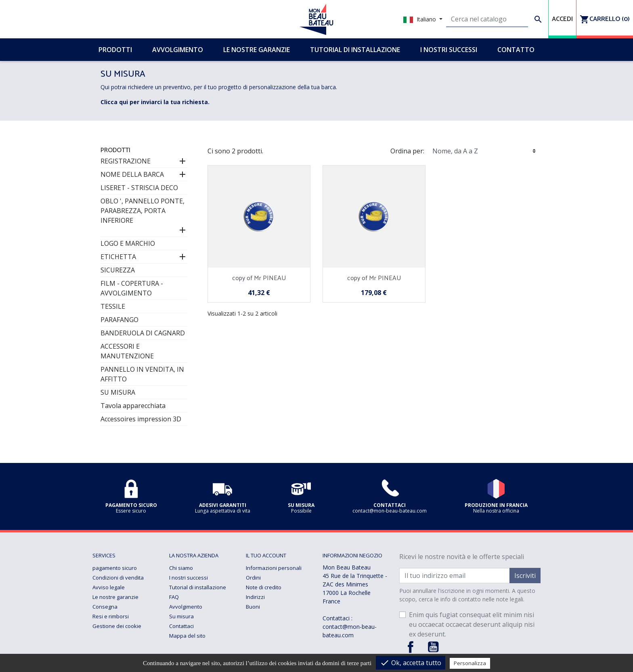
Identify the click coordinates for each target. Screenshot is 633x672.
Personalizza (470, 663)
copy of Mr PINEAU (259, 278)
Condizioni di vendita (118, 578)
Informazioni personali (274, 568)
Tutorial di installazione (198, 587)
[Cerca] (487, 19)
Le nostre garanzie (115, 597)
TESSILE (113, 306)
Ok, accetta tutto (411, 663)
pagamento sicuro (115, 568)
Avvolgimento (186, 607)
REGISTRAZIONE (126, 161)
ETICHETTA (118, 257)
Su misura (181, 616)
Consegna (105, 607)
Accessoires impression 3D (141, 419)
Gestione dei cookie (117, 626)
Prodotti (115, 150)
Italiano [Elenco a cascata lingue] (420, 19)
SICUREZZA (118, 270)
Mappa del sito (187, 636)
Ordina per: (407, 151)
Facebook (411, 647)
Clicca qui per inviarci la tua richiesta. (155, 102)
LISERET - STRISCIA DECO (139, 188)
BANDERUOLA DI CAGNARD (143, 333)
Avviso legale (109, 587)
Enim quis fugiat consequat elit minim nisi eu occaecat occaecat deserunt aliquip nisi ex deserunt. (472, 624)
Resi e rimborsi (111, 616)
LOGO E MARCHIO (128, 243)
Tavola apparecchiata (133, 406)
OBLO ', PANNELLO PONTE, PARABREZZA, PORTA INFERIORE (143, 211)
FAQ (174, 597)
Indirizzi (255, 597)
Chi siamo (181, 568)
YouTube (433, 647)
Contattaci (181, 626)
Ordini (253, 578)
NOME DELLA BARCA (132, 174)
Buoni (253, 607)
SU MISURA (118, 392)
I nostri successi (189, 578)
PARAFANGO (119, 320)
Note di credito (264, 587)
